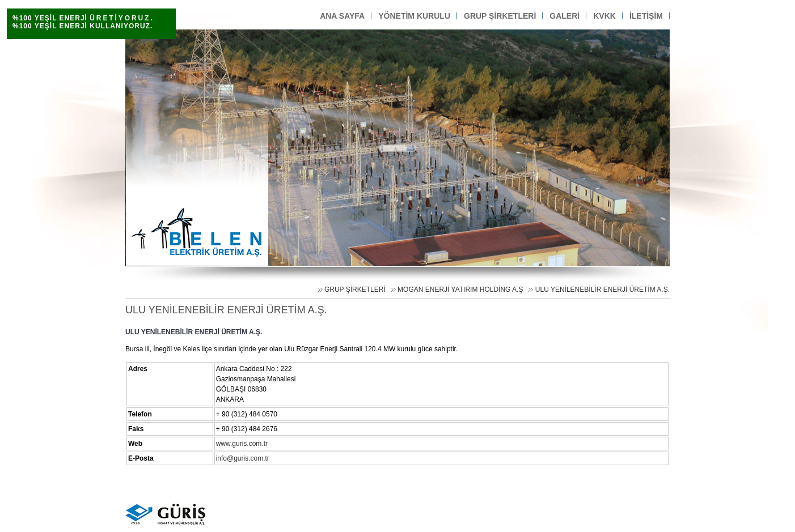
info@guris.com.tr (243, 458)
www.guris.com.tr (242, 444)
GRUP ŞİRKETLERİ (355, 290)
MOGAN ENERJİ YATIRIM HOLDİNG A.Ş (460, 290)
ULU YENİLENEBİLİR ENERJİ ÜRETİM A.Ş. (602, 290)
